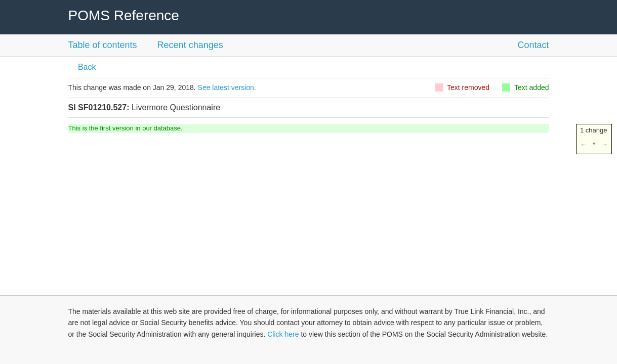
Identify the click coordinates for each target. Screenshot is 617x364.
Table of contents (103, 45)
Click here (283, 334)
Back (86, 67)
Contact (533, 45)
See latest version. (227, 87)
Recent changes (190, 45)
